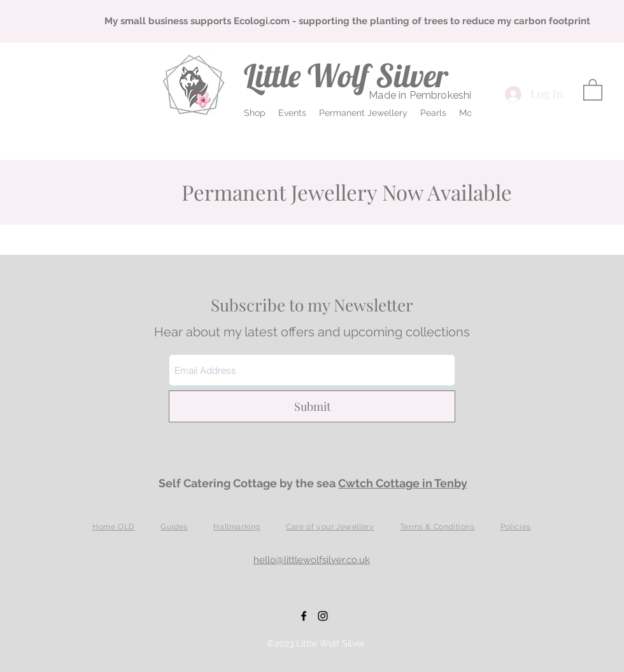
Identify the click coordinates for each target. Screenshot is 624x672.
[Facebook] (304, 616)
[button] (255, 113)
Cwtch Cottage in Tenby (403, 483)
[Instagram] (323, 616)
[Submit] (312, 406)
